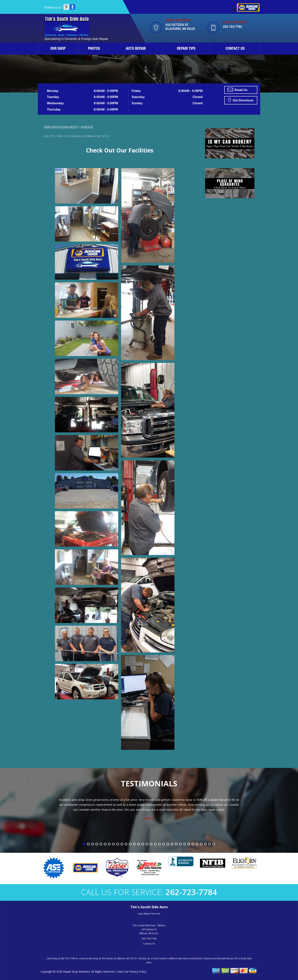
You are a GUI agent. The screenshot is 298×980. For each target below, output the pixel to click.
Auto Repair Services (149, 914)
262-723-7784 (232, 27)
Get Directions (241, 100)
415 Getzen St (76, 136)
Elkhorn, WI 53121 (98, 136)
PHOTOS (94, 49)
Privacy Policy (138, 972)
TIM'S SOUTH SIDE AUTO (61, 127)
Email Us (237, 90)
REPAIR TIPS (186, 49)
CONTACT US (235, 49)
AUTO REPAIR (136, 49)
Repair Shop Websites (76, 972)
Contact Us (149, 944)
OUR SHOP (58, 49)
